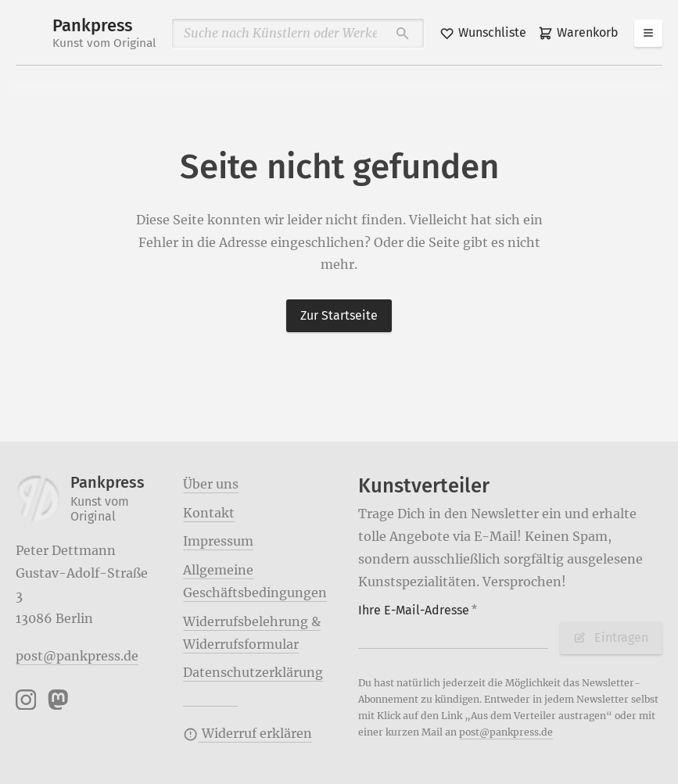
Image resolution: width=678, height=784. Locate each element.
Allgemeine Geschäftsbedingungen (255, 581)
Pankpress (104, 33)
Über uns (211, 484)
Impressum (218, 541)
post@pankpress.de (77, 656)
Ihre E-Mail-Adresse (418, 610)
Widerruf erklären (247, 733)
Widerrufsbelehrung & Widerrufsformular (252, 633)
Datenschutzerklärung (253, 672)
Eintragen (611, 637)
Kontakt (209, 513)
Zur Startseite (339, 315)
